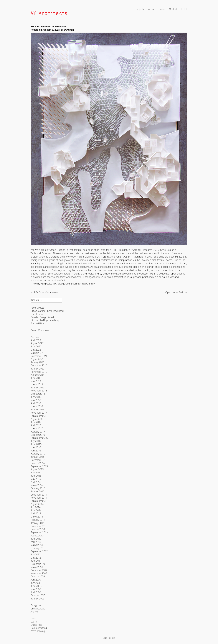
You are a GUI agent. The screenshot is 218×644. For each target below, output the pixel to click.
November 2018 (39, 391)
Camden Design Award (42, 317)
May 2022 (36, 350)
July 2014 (36, 507)
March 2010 (37, 567)
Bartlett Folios (37, 314)
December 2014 (39, 495)
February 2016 (38, 454)
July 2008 (36, 583)
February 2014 (38, 520)
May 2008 (36, 589)
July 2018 (36, 397)
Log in (34, 622)
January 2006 (37, 599)
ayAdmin (69, 30)
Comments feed (39, 628)
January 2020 (37, 369)
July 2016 (36, 441)
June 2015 (36, 476)
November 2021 (39, 356)
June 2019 (36, 378)
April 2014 (36, 513)
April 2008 (36, 592)
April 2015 (36, 482)
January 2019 (37, 388)
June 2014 (36, 510)
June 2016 (36, 444)
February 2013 (38, 548)
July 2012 (36, 554)
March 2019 (37, 384)
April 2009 (36, 580)
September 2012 (39, 551)
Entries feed (36, 625)
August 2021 (37, 359)
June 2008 (36, 586)
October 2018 (38, 394)
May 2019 (36, 381)
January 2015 (37, 491)
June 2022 (36, 346)
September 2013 (39, 532)
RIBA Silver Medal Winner (45, 292)
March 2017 (37, 428)
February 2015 (38, 488)
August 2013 (37, 536)
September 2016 (39, 438)
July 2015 (36, 473)
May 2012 (36, 558)
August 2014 (37, 504)
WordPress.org (38, 631)
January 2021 (37, 362)
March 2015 (37, 485)
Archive (34, 612)
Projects (140, 9)
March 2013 (37, 545)
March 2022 (37, 353)
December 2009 (39, 570)
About (151, 9)
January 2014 (37, 523)
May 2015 (36, 479)
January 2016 (37, 457)
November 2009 (39, 573)
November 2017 (39, 413)
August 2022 (37, 343)
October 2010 (38, 564)
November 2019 (39, 372)
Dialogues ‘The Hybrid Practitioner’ (48, 311)
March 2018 (37, 406)
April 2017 (36, 425)
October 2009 (38, 576)
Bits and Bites (37, 323)
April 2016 (36, 451)
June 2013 (36, 539)
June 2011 (36, 561)
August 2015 (37, 469)
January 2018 (37, 409)
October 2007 (38, 595)
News (162, 9)
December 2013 (39, 526)
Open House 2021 (176, 292)
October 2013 (38, 529)
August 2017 (37, 419)
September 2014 (39, 501)
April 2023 (36, 340)
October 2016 (38, 435)
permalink (90, 284)
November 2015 (39, 460)
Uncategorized (63, 284)
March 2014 (37, 517)
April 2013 (36, 542)
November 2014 (39, 498)
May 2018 (36, 400)
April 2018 (36, 403)
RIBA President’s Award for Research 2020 (135, 250)
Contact (173, 9)
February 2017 (38, 432)
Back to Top (109, 638)
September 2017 (39, 416)
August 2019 (37, 375)
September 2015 (39, 466)
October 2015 (38, 463)
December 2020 (39, 365)
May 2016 (36, 447)
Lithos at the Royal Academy (45, 320)
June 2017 (36, 422)
